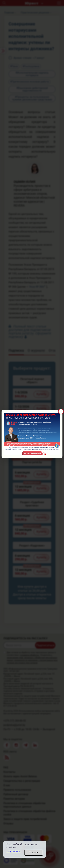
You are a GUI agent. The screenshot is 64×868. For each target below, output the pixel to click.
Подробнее (13, 851)
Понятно (34, 853)
